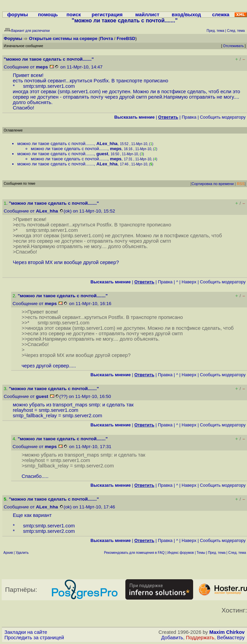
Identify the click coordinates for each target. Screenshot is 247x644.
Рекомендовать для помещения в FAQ (134, 553)
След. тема (237, 553)
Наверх (189, 282)
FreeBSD (126, 38)
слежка (221, 15)
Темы (201, 553)
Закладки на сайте (26, 632)
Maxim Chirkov (227, 632)
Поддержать (200, 638)
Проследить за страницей (34, 638)
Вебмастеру (231, 638)
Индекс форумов (181, 553)
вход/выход (186, 15)
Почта (106, 38)
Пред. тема (217, 553)
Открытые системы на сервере (63, 38)
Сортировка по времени (213, 184)
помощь (48, 15)
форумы (18, 15)
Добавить (172, 638)
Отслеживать (233, 46)
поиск (74, 15)
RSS (241, 184)
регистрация (107, 15)
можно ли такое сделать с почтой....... (56, 144)
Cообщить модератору (223, 117)
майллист (147, 15)
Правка (189, 117)
